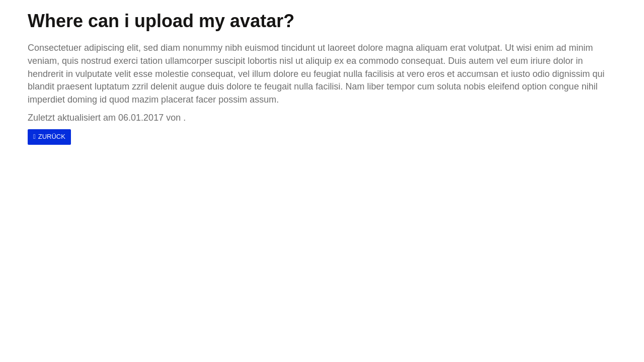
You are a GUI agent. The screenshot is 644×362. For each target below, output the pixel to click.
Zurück (52, 137)
